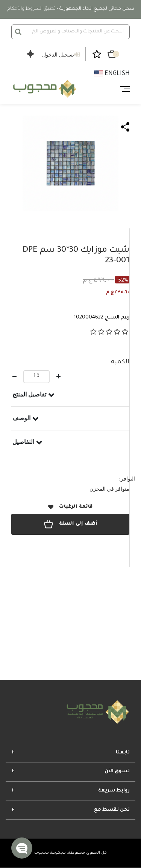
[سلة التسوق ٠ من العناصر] (112, 54)
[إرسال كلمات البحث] (18, 32)
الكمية (120, 362)
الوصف (21, 418)
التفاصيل (23, 442)
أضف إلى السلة (70, 524)
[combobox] (70, 32)
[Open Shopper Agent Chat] (30, 59)
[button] (22, 848)
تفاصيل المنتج (29, 394)
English (112, 74)
